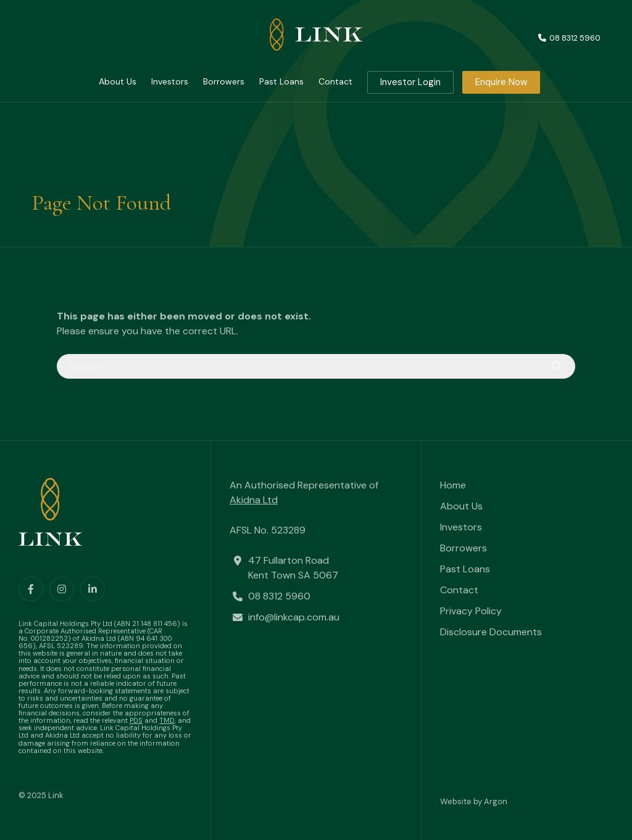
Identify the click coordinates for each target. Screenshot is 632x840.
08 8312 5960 (279, 596)
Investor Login (410, 82)
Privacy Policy (471, 611)
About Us (118, 81)
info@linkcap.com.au (294, 617)
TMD (167, 720)
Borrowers (224, 81)
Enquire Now (501, 82)
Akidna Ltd (254, 500)
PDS (136, 720)
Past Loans (281, 81)
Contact (335, 81)
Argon (496, 801)
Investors (170, 81)
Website (456, 801)
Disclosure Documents (491, 632)
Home (453, 485)
